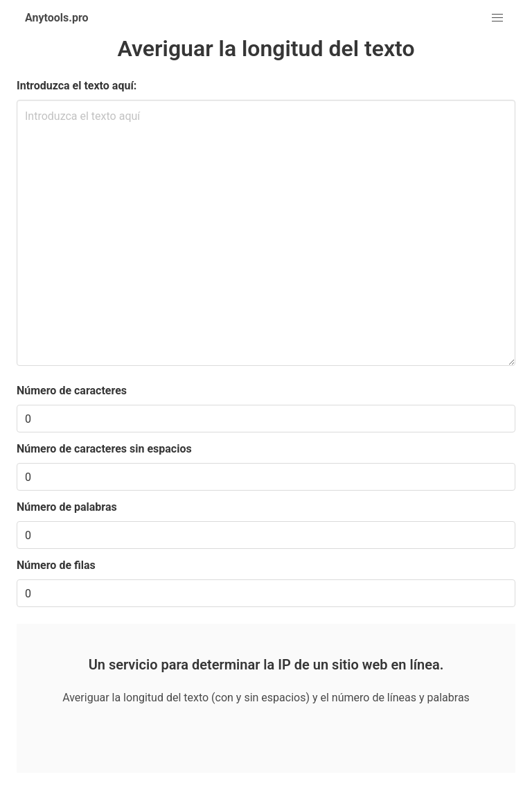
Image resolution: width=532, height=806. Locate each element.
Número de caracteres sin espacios (104, 449)
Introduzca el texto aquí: (77, 86)
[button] (497, 18)
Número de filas (56, 565)
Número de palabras (67, 507)
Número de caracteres (72, 391)
